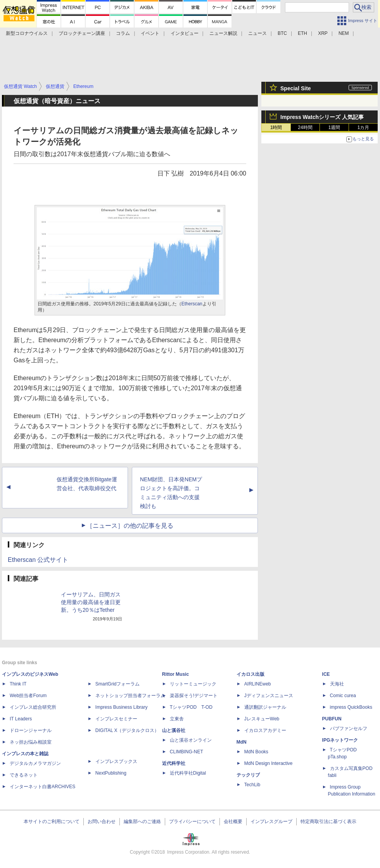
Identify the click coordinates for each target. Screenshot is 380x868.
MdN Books (256, 752)
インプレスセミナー (116, 719)
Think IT (18, 684)
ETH (302, 33)
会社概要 (233, 821)
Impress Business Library (122, 707)
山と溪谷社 (174, 730)
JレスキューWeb (262, 719)
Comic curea (343, 696)
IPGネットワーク (340, 740)
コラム (123, 33)
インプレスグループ (271, 821)
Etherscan (192, 304)
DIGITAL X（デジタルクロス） (127, 730)
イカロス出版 (250, 674)
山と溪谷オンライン (191, 740)
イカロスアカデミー (265, 730)
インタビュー (185, 33)
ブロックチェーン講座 (82, 33)
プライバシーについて (192, 821)
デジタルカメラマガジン (35, 763)
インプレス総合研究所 (33, 707)
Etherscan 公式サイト (38, 560)
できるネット (24, 775)
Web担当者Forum (28, 696)
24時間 (305, 127)
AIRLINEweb (258, 684)
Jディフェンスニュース (269, 696)
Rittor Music (175, 674)
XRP (323, 33)
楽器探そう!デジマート (194, 696)
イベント (150, 33)
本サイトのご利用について (52, 821)
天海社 (337, 684)
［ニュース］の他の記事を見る (130, 526)
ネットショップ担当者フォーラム (130, 696)
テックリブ (248, 775)
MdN (242, 742)
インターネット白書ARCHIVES (42, 787)
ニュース (257, 33)
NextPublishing (111, 773)
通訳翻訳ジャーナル (265, 707)
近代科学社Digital (188, 773)
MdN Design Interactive (269, 763)
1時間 (276, 127)
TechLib (252, 785)
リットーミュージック (193, 684)
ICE (326, 674)
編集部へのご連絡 (142, 821)
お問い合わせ (102, 821)
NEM (344, 33)
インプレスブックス (116, 761)
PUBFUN (332, 719)
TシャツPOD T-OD (191, 707)
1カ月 (364, 127)
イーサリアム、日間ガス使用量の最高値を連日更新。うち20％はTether (91, 602)
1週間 (334, 127)
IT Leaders (21, 719)
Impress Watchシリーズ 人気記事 (322, 117)
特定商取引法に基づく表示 (328, 821)
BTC (282, 33)
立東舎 (177, 719)
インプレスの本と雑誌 (25, 754)
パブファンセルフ (349, 728)
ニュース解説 (223, 33)
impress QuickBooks (351, 707)
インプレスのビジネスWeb (30, 674)
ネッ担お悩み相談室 (31, 742)
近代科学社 (174, 763)
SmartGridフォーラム (118, 684)
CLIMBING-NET (187, 752)
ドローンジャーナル (31, 730)
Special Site (296, 88)
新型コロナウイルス (27, 33)
